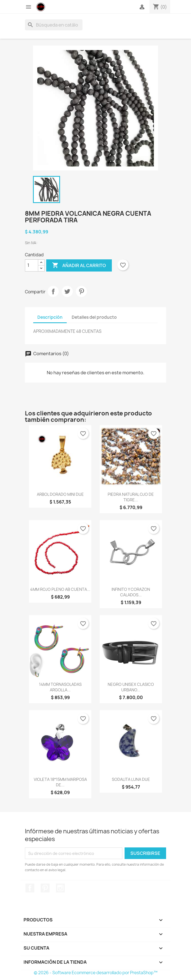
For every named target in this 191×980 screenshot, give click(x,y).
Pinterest (81, 291)
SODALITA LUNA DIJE (131, 779)
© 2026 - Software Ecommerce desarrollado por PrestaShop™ (96, 973)
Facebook (30, 888)
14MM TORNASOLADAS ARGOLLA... (60, 687)
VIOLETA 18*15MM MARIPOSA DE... (60, 782)
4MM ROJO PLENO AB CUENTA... (60, 589)
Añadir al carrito (79, 265)
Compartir (53, 291)
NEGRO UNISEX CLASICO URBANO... (131, 687)
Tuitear (67, 291)
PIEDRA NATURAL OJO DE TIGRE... (131, 497)
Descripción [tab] (50, 317)
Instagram (60, 888)
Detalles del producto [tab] (94, 317)
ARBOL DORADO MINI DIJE (60, 494)
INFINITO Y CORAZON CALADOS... (131, 592)
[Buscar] (54, 25)
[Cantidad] (32, 265)
